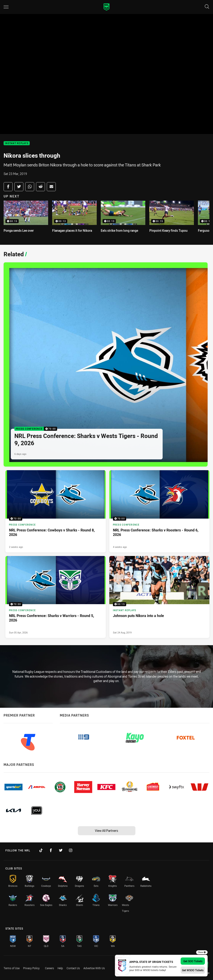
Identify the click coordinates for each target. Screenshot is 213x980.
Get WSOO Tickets (193, 970)
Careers (49, 968)
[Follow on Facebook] (51, 850)
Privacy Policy (31, 968)
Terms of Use (12, 968)
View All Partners (106, 831)
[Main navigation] (6, 7)
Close (202, 952)
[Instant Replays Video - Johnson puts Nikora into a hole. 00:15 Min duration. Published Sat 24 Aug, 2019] (159, 597)
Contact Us (73, 968)
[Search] (207, 7)
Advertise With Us (94, 968)
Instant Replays (17, 143)
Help (60, 968)
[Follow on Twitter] (61, 850)
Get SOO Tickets (193, 961)
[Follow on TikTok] (41, 850)
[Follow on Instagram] (71, 850)
